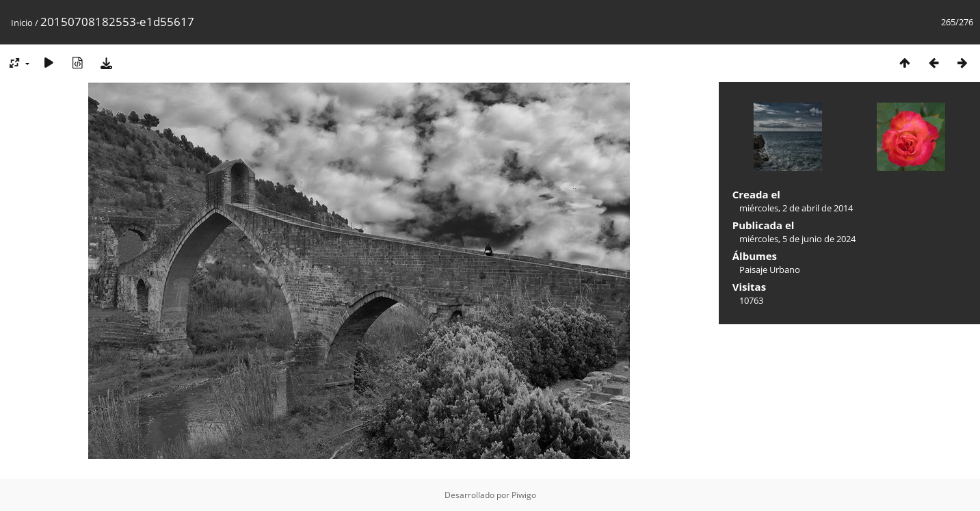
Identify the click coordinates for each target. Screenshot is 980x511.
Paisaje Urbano (770, 270)
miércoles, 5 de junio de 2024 (797, 239)
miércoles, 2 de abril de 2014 (796, 208)
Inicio (22, 23)
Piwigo (524, 495)
